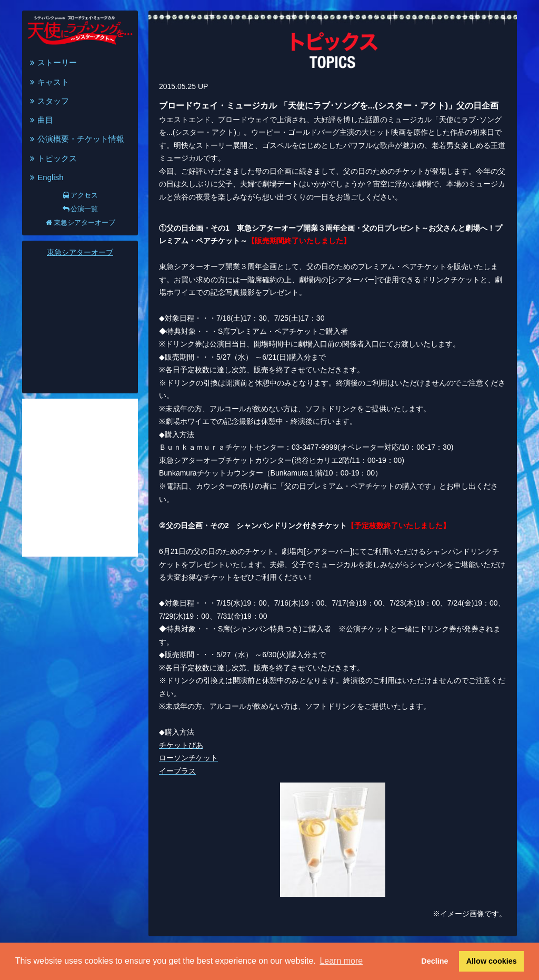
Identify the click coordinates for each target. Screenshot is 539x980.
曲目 (40, 120)
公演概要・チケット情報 (76, 139)
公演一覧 (80, 209)
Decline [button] (435, 961)
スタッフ (48, 101)
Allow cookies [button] (492, 961)
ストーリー (52, 62)
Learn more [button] (341, 961)
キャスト (48, 82)
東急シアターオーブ (80, 222)
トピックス (52, 158)
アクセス (80, 195)
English (45, 177)
